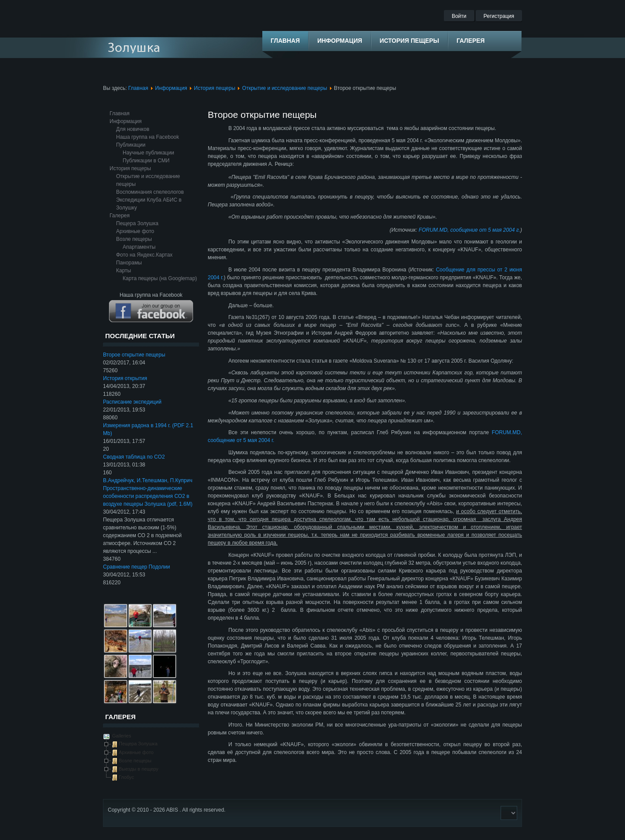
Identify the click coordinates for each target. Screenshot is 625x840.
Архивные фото (135, 231)
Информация (171, 88)
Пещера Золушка (137, 223)
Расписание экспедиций (132, 402)
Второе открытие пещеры (134, 355)
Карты (124, 271)
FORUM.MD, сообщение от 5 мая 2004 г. (469, 230)
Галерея (120, 216)
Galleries (121, 736)
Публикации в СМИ (146, 161)
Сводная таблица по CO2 (134, 457)
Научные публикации (148, 153)
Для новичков (133, 129)
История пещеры (215, 88)
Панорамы (129, 263)
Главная (138, 88)
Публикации (131, 145)
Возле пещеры (134, 239)
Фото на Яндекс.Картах (144, 255)
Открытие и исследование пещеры (285, 88)
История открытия (125, 378)
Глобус (126, 777)
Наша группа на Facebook (148, 137)
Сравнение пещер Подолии (136, 567)
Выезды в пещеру (139, 769)
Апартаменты (139, 247)
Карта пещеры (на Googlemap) (160, 278)
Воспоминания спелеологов (150, 192)
